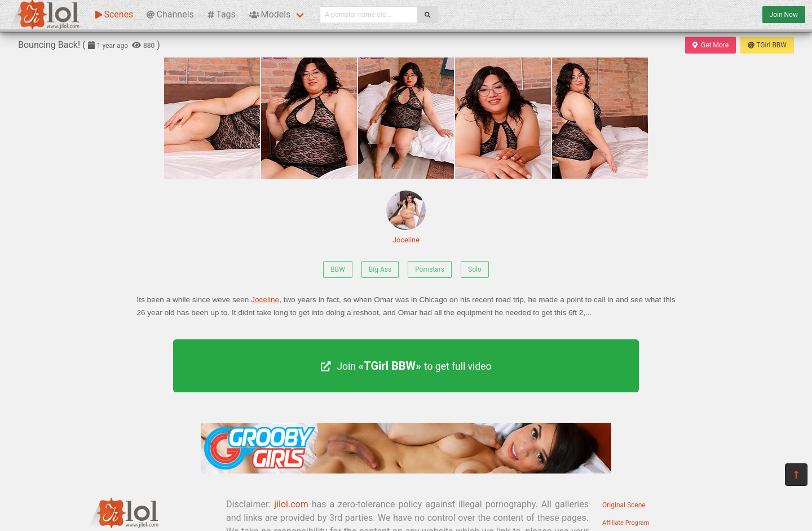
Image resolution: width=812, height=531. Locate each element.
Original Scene (624, 505)
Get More (710, 45)
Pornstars (430, 269)
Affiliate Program (626, 523)
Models (270, 14)
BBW (338, 269)
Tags (222, 14)
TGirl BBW (767, 45)
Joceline (406, 217)
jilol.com (291, 504)
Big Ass (380, 269)
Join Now (784, 15)
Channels (170, 14)
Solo (475, 269)
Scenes (114, 14)
